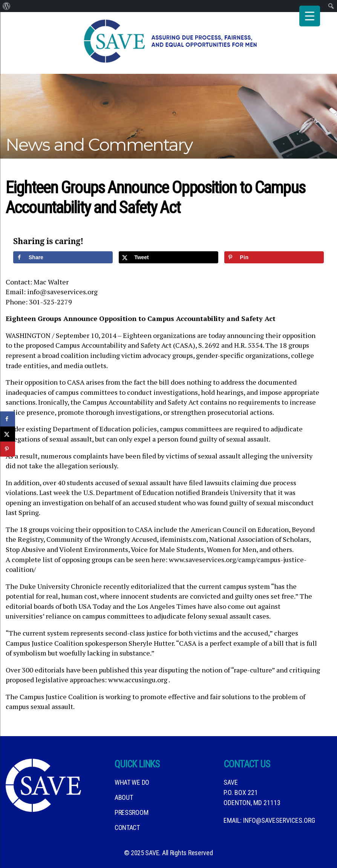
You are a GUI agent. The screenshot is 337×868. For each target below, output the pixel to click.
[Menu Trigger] (310, 16)
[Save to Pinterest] (274, 257)
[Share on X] (168, 257)
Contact (127, 828)
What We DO (132, 782)
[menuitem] (7, 6)
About (124, 797)
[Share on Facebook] (63, 257)
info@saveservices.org (279, 820)
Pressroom (132, 812)
